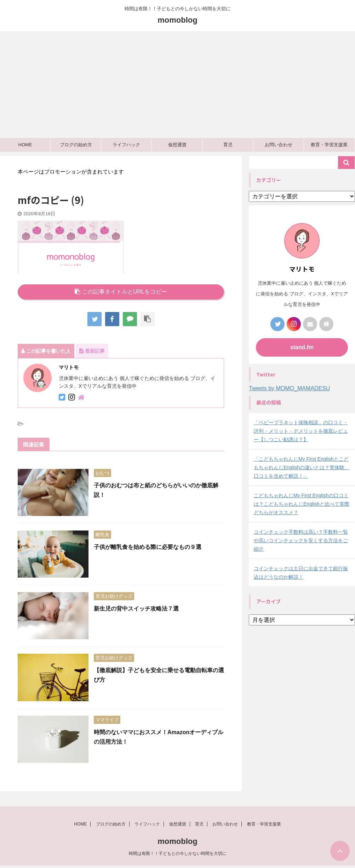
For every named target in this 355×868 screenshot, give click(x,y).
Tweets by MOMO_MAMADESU (289, 388)
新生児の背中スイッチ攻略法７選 (136, 609)
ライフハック (126, 145)
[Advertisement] (177, 84)
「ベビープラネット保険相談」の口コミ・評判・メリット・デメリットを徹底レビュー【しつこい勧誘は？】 (301, 431)
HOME (25, 145)
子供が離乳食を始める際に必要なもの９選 (148, 547)
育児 (228, 145)
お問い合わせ (279, 145)
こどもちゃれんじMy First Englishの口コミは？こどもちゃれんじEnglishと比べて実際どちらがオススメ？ (302, 504)
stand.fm (302, 347)
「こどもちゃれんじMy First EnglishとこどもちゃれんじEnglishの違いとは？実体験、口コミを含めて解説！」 (302, 467)
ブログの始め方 (76, 145)
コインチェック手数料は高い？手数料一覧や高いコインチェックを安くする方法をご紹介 (301, 540)
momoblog (177, 20)
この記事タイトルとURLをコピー (121, 292)
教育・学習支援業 (329, 145)
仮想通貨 (177, 145)
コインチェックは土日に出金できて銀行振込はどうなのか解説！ (301, 573)
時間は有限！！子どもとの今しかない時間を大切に (178, 856)
